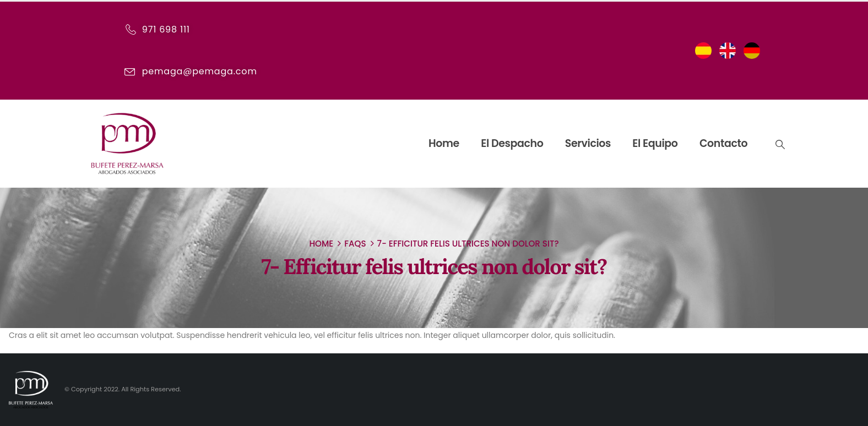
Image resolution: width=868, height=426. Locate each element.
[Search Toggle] (779, 144)
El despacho (512, 143)
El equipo (655, 143)
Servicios (588, 143)
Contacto (723, 143)
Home (444, 143)
